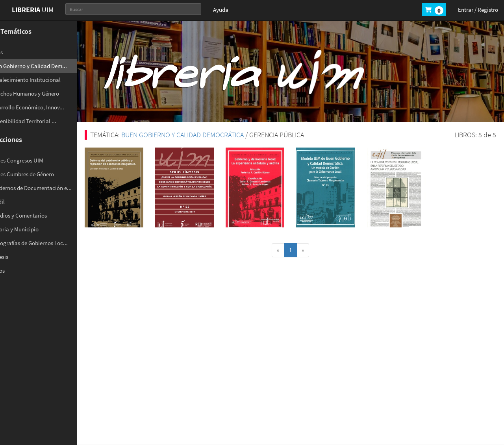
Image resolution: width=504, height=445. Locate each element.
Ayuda (221, 10)
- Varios (17, 271)
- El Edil (17, 202)
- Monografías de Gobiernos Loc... (49, 243)
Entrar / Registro (478, 10)
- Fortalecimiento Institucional (45, 80)
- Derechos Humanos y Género (44, 93)
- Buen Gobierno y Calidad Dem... (48, 66)
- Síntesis (19, 257)
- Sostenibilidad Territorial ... (43, 121)
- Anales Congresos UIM (36, 160)
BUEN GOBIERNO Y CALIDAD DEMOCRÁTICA (204, 135)
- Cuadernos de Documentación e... (51, 188)
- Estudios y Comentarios (38, 215)
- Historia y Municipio (34, 229)
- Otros (16, 52)
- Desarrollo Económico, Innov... (47, 107)
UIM (33, 10)
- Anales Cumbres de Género (42, 174)
